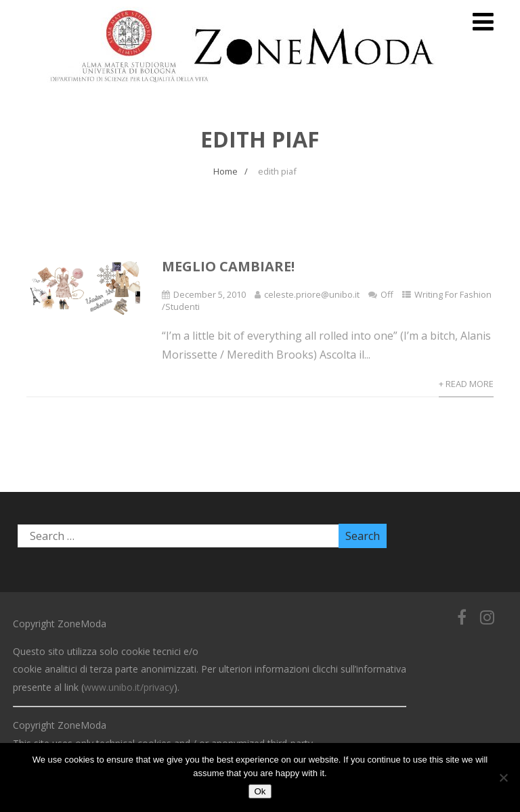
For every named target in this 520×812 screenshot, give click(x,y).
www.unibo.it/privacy (129, 687)
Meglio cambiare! (228, 266)
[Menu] (483, 21)
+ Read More (466, 384)
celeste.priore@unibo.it (312, 294)
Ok (260, 791)
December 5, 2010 (210, 294)
